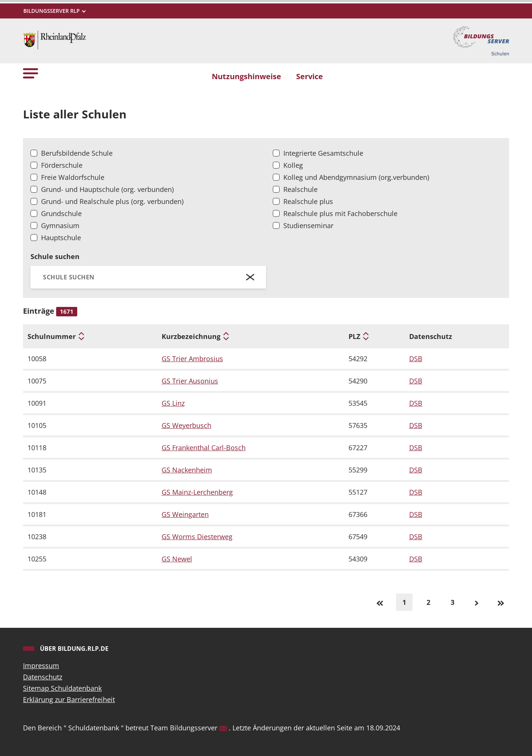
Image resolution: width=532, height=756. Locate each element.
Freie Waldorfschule (73, 177)
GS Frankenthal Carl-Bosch (204, 448)
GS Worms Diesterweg (197, 537)
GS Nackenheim (187, 470)
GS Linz (173, 403)
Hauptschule (61, 238)
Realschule (300, 189)
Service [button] (310, 76)
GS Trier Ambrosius (192, 359)
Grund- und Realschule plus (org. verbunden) (112, 201)
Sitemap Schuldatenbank (62, 688)
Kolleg (293, 165)
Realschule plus (308, 201)
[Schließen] (250, 277)
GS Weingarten (185, 514)
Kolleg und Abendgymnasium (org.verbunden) (356, 177)
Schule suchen (55, 256)
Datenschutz (43, 677)
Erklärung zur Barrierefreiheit (69, 699)
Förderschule (62, 165)
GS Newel (177, 559)
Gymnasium (60, 225)
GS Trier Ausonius (190, 381)
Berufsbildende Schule (77, 153)
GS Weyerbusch (187, 425)
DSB (416, 359)
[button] (31, 73)
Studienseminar (308, 225)
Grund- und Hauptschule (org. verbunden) (107, 189)
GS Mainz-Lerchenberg (197, 492)
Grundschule (61, 213)
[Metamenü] (54, 11)
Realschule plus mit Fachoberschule (340, 213)
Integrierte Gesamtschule (323, 153)
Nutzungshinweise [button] (246, 76)
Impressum (41, 666)
